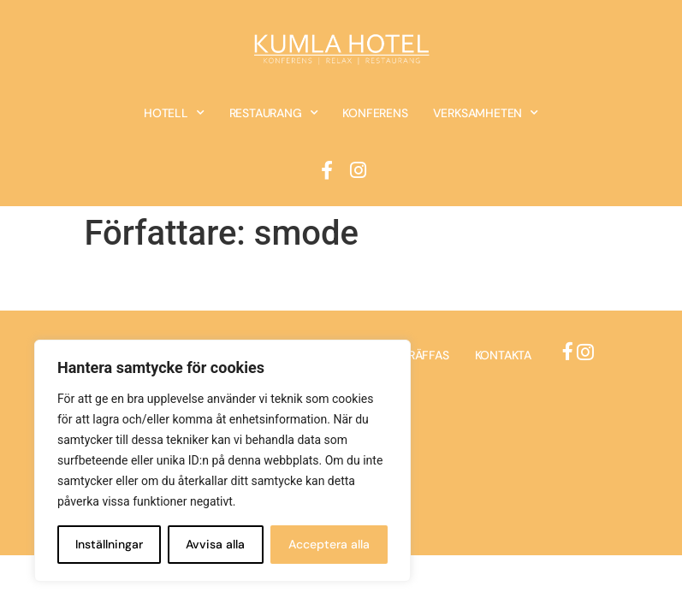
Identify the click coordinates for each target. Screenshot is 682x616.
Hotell (174, 113)
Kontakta (503, 355)
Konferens (375, 113)
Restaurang (274, 113)
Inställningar (109, 544)
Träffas (425, 355)
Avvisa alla (215, 544)
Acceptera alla (329, 544)
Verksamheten (486, 113)
